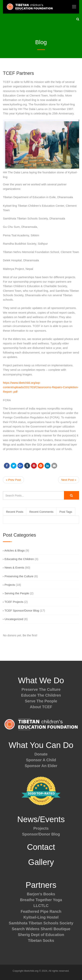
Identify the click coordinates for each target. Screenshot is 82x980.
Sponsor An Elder (41, 766)
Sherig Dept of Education (41, 935)
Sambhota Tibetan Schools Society (41, 923)
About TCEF (41, 707)
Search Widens (25, 929)
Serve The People (41, 701)
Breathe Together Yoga (41, 900)
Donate (41, 754)
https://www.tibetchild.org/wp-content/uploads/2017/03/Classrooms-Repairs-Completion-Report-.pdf (41, 387)
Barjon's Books (41, 894)
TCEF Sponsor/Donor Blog (21, 610)
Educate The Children (41, 695)
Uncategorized (13, 619)
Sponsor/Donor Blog (41, 834)
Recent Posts (15, 512)
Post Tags (66, 512)
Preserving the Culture (18, 576)
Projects (9, 585)
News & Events (14, 567)
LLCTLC (41, 906)
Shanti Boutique (55, 929)
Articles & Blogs (14, 550)
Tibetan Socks (41, 940)
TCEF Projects (13, 602)
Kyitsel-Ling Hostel (41, 917)
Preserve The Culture (41, 689)
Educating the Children (18, 559)
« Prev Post (13, 480)
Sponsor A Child (41, 760)
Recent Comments (41, 512)
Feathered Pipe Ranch (41, 911)
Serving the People (16, 593)
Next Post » (69, 480)
